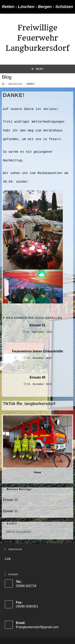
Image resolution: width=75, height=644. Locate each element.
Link (8, 559)
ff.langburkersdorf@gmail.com (37, 627)
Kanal (37, 472)
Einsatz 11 (10, 511)
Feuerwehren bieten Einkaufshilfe (37, 351)
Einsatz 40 (37, 377)
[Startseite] (3, 84)
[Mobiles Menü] (37, 69)
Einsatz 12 (10, 500)
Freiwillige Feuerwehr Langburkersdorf (37, 38)
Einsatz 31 (37, 325)
